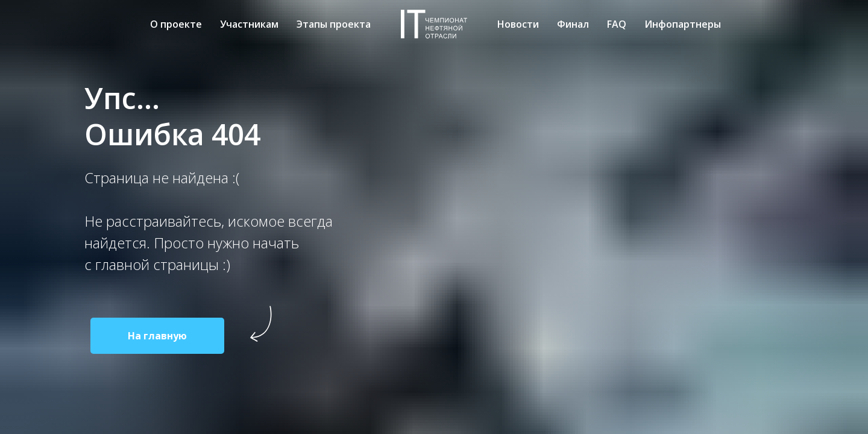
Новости (518, 24)
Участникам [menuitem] (249, 24)
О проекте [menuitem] (176, 24)
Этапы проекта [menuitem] (334, 24)
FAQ (617, 24)
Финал (573, 24)
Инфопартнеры (683, 24)
